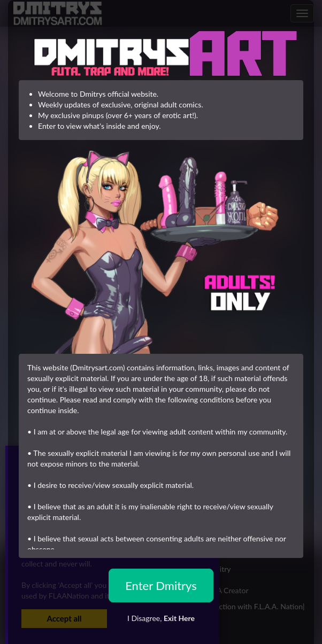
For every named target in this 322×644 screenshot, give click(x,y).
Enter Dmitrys (161, 585)
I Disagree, (161, 618)
